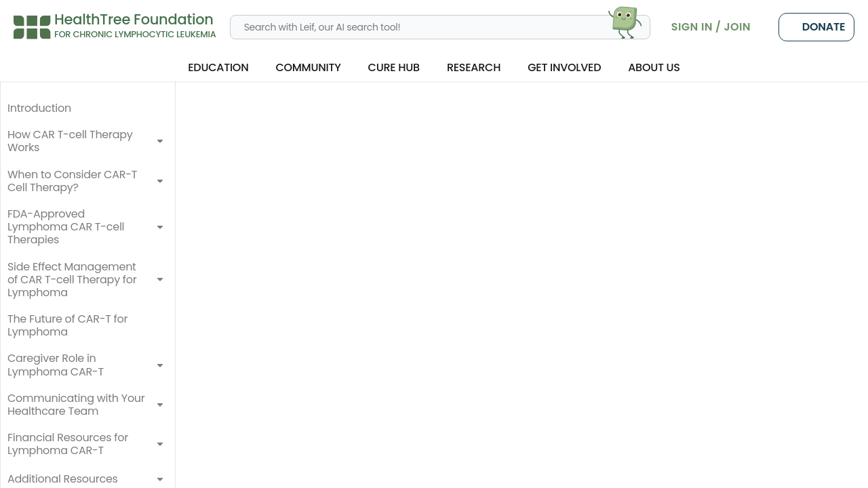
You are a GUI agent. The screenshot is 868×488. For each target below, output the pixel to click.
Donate (816, 27)
